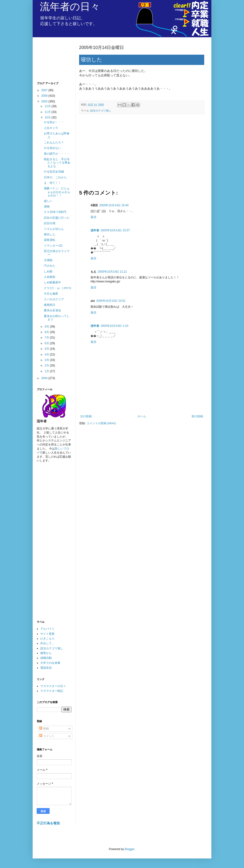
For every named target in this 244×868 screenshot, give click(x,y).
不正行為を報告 (48, 823)
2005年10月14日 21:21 (112, 272)
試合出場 (50, 223)
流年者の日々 (70, 7)
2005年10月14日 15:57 (115, 230)
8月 (47, 332)
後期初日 (50, 305)
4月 (47, 355)
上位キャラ (51, 128)
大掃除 (48, 260)
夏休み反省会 (52, 310)
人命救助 (50, 277)
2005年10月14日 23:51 (111, 301)
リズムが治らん (54, 229)
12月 (48, 106)
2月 (47, 365)
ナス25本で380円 (55, 212)
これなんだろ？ (54, 143)
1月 (47, 371)
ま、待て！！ (52, 183)
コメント (47, 736)
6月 (47, 343)
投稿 (44, 729)
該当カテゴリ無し (101, 111)
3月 (47, 360)
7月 (47, 338)
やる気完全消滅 (54, 172)
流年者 (95, 230)
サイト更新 (47, 634)
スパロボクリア (54, 299)
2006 (45, 96)
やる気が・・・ (54, 122)
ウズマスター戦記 (52, 691)
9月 (47, 327)
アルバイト (47, 629)
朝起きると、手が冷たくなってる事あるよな (57, 163)
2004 (45, 378)
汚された (50, 266)
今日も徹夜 (51, 294)
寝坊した (50, 234)
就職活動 (46, 658)
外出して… (47, 643)
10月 (48, 117)
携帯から (46, 653)
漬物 (47, 206)
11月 (48, 112)
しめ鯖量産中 (52, 282)
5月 (47, 349)
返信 (93, 217)
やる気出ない (52, 148)
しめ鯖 (48, 271)
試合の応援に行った (57, 218)
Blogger (130, 849)
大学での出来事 (50, 663)
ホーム (142, 416)
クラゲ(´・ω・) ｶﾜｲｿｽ (58, 288)
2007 (45, 90)
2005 (45, 101)
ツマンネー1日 (53, 246)
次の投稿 (86, 416)
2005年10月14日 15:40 (114, 205)
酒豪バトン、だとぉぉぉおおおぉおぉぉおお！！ (57, 192)
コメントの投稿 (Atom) (101, 423)
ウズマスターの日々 (53, 686)
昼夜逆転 (50, 240)
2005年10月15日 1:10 (114, 326)
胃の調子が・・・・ (57, 154)
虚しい (48, 201)
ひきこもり (47, 639)
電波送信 (46, 668)
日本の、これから (55, 177)
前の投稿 (197, 416)
